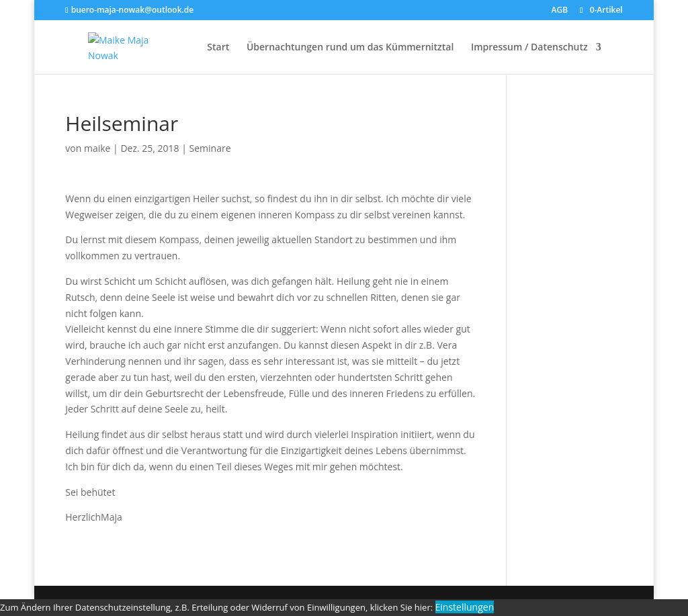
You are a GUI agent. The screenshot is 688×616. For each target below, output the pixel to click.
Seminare (210, 148)
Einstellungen (465, 607)
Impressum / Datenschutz (529, 48)
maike (97, 148)
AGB (560, 11)
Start (218, 48)
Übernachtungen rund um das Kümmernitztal (350, 48)
